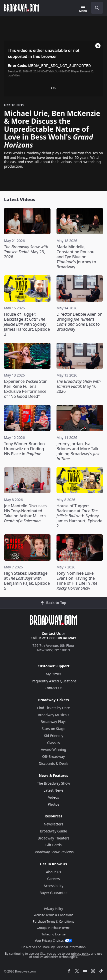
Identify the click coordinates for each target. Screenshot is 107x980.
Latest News (53, 790)
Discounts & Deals (54, 763)
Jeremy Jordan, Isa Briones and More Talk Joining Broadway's (78, 451)
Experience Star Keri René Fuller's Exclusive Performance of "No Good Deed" (25, 389)
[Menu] (83, 9)
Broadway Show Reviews (54, 852)
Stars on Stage (54, 729)
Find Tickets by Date (54, 708)
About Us (53, 872)
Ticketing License (53, 934)
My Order (53, 674)
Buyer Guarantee (53, 893)
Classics (54, 743)
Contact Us (51, 633)
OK (53, 88)
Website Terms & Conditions (53, 915)
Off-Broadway (54, 756)
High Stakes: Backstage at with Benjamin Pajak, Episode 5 (27, 581)
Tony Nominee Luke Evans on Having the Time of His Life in (77, 581)
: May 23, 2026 (26, 252)
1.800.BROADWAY (61, 638)
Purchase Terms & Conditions (53, 922)
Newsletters (53, 824)
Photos (53, 804)
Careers (53, 879)
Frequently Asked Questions (53, 681)
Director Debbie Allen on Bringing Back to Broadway (79, 322)
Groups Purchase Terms (53, 928)
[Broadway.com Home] (21, 8)
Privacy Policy (53, 909)
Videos (53, 797)
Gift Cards (54, 845)
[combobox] (95, 8)
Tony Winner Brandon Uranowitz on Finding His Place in (24, 449)
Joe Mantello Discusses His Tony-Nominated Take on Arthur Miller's (25, 513)
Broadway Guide (53, 831)
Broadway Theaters (54, 838)
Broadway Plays (54, 722)
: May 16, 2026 (79, 386)
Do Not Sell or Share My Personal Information (54, 947)
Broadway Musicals (53, 715)
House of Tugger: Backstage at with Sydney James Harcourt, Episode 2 (79, 516)
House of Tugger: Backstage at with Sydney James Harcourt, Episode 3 (27, 324)
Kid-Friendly (53, 736)
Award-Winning (53, 749)
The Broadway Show (54, 783)
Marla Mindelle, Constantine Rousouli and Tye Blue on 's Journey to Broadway (76, 257)
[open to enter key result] (97, 8)
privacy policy (81, 954)
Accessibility (54, 886)
